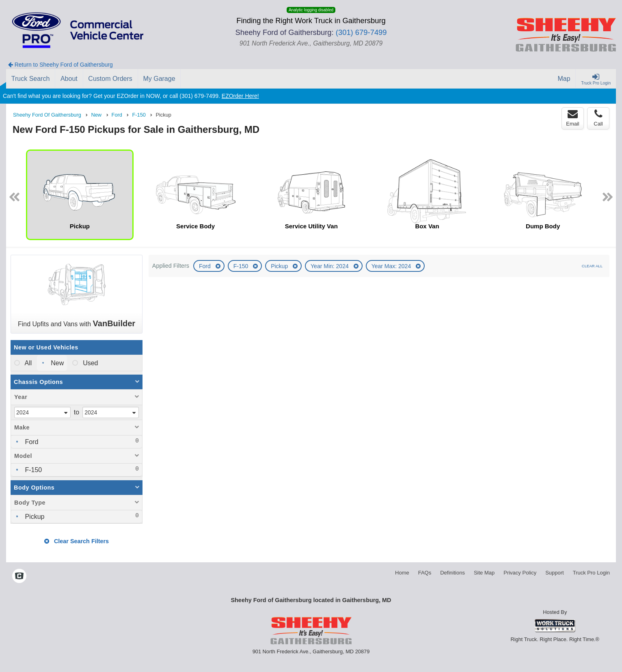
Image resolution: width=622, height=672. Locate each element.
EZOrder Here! (240, 96)
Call (598, 118)
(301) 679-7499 (361, 32)
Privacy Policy (520, 573)
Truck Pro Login (591, 573)
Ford (206, 266)
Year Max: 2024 (392, 266)
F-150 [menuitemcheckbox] (32, 470)
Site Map (484, 573)
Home (402, 573)
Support (555, 573)
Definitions (452, 573)
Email (573, 118)
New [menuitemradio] (56, 363)
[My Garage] (160, 79)
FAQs (425, 573)
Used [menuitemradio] (90, 363)
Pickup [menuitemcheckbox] (34, 517)
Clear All (592, 266)
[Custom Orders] (111, 79)
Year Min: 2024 (330, 266)
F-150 (242, 266)
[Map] (564, 79)
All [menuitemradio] (27, 363)
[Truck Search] (31, 79)
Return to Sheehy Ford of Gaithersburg (60, 65)
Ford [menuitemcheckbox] (31, 442)
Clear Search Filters (77, 541)
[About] (69, 79)
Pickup (280, 266)
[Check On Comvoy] (19, 577)
